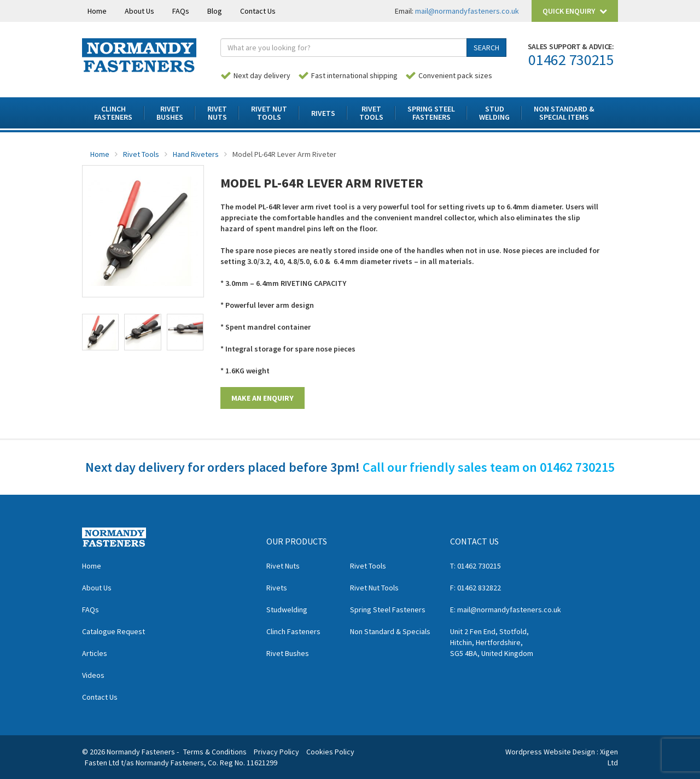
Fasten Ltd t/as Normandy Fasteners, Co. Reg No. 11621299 (181, 763)
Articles (95, 653)
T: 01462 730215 (476, 566)
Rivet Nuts (283, 566)
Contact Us (258, 11)
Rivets (323, 113)
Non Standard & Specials (390, 631)
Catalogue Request (113, 631)
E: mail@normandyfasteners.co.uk (506, 610)
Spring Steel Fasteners (388, 610)
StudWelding (494, 113)
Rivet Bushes (288, 653)
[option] (143, 231)
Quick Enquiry (575, 11)
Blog (215, 11)
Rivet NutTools (269, 113)
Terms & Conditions (215, 752)
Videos (93, 675)
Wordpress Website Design (550, 752)
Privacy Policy (276, 752)
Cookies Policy (330, 752)
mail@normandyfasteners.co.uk (467, 11)
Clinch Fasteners (293, 631)
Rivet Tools (141, 154)
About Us (139, 11)
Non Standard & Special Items (564, 113)
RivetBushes (170, 113)
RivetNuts (217, 113)
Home (97, 11)
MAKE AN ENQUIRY (262, 398)
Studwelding (287, 610)
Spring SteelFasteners (431, 113)
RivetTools (371, 113)
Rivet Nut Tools (374, 588)
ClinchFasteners (113, 113)
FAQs (181, 11)
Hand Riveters (196, 154)
